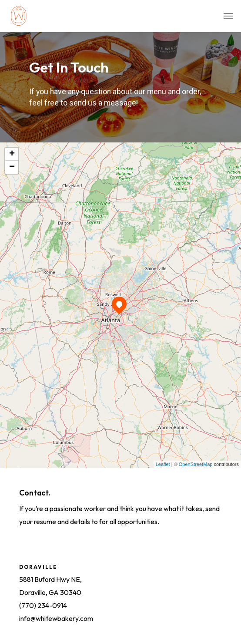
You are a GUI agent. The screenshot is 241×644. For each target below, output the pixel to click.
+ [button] (12, 154)
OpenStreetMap (196, 464)
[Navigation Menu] (228, 16)
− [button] (12, 167)
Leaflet (163, 464)
